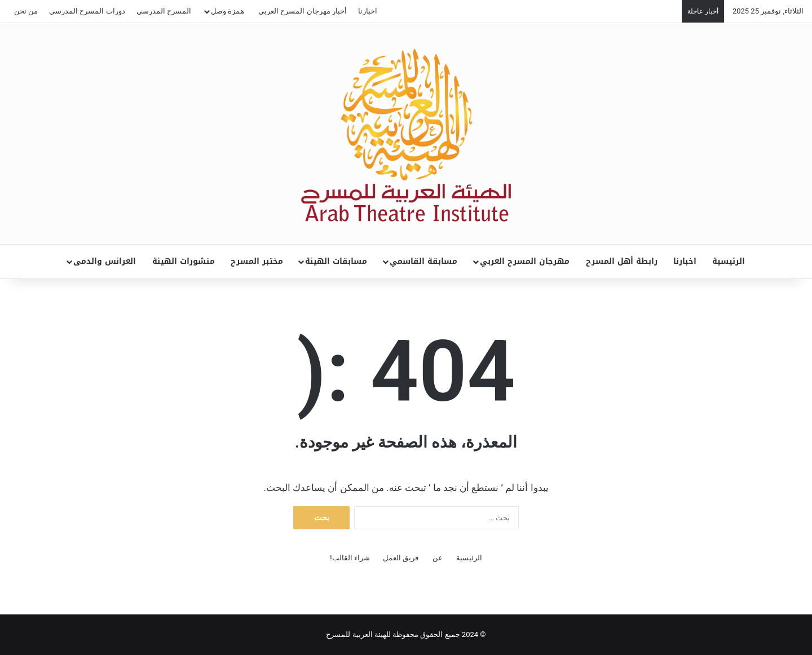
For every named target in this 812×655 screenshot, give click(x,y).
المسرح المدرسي (164, 11)
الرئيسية (729, 261)
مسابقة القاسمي (423, 261)
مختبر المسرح (257, 261)
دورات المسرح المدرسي (87, 11)
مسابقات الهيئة (336, 261)
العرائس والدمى (105, 261)
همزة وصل (228, 11)
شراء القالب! (350, 558)
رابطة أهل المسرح (622, 261)
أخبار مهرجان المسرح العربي (303, 11)
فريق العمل (401, 558)
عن (438, 558)
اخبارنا (368, 11)
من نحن (26, 11)
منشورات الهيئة (184, 261)
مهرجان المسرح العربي (525, 261)
